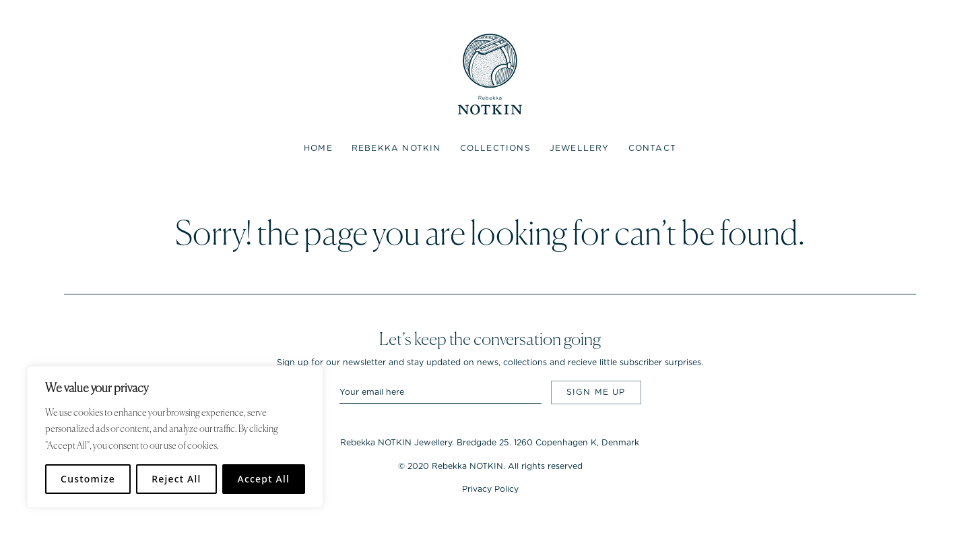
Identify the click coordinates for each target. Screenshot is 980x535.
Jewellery (580, 148)
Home (318, 148)
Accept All (264, 479)
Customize (88, 479)
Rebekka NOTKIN (396, 148)
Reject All (176, 479)
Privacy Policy (490, 489)
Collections (495, 148)
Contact (652, 148)
